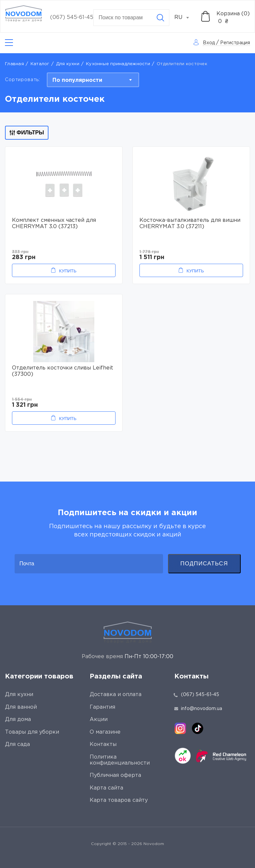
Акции (99, 720)
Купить (68, 271)
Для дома (18, 720)
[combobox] (185, 18)
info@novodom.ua (198, 709)
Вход (209, 43)
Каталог (40, 64)
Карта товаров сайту (119, 800)
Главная (14, 64)
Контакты (103, 744)
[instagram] (180, 728)
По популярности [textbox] (77, 80)
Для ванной (21, 707)
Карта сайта (106, 788)
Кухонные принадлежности (118, 64)
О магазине (105, 732)
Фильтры (27, 133)
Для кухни (68, 64)
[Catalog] (9, 43)
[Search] (160, 18)
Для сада (17, 744)
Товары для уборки (32, 732)
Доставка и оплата (116, 695)
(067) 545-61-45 (72, 17)
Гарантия (102, 707)
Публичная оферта (115, 775)
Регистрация (235, 43)
